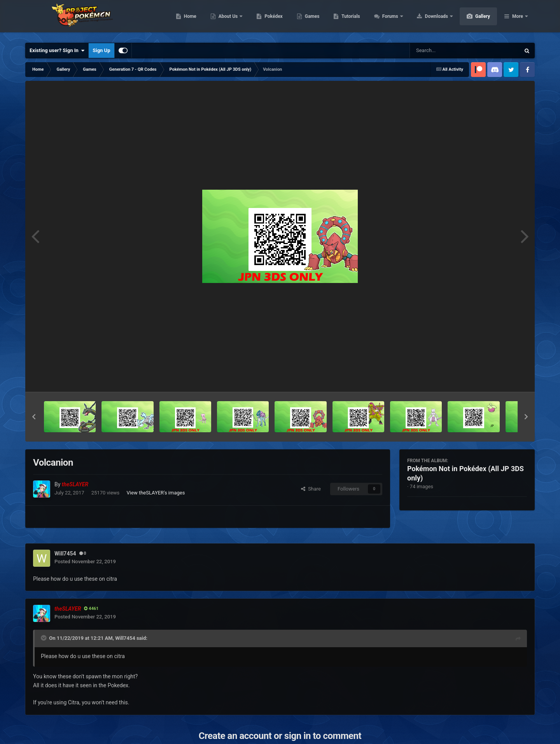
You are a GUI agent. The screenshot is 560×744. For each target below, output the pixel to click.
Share (311, 489)
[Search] (445, 51)
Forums (428, 19)
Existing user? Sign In (57, 51)
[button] (34, 417)
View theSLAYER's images (156, 493)
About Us (265, 19)
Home (227, 19)
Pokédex (310, 19)
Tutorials (387, 19)
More (518, 19)
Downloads (474, 19)
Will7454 (125, 638)
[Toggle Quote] (44, 638)
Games (349, 19)
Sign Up (101, 50)
